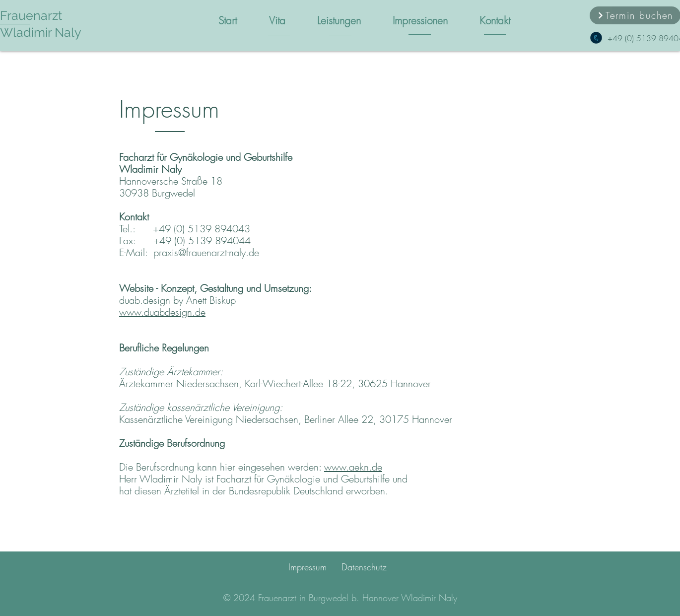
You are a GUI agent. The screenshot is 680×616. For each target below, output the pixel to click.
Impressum (307, 567)
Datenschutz (364, 567)
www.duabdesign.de (162, 312)
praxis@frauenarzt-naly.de (206, 252)
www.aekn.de (353, 467)
